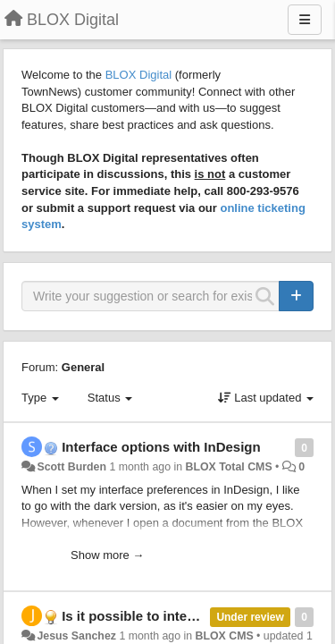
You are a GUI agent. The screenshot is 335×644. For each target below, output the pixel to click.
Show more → (107, 555)
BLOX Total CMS (228, 467)
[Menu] (305, 20)
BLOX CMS (225, 636)
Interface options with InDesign (161, 447)
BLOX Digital (138, 75)
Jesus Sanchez (76, 636)
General (83, 367)
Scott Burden (71, 467)
